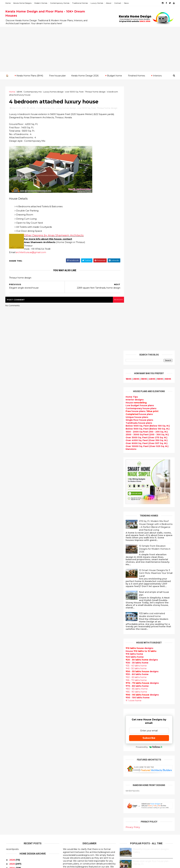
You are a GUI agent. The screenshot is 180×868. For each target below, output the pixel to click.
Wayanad (11, 761)
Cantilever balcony (74, 842)
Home (9, 3)
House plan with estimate (78, 761)
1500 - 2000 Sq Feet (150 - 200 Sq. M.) (146, 167)
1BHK (128, 115)
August (13, 660)
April (11, 676)
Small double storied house (79, 691)
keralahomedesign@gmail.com (140, 784)
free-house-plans (73, 680)
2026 (12, 596)
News (127, 3)
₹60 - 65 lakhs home (135, 413)
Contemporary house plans (140, 144)
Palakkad (11, 749)
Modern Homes (42, 3)
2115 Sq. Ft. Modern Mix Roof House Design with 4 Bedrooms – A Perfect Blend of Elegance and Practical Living (155, 261)
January (13, 688)
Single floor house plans (139, 156)
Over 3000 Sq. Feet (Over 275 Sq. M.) (146, 173)
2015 (12, 640)
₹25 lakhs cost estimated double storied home (151, 351)
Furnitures (69, 832)
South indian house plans (78, 712)
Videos (67, 747)
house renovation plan (76, 803)
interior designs (149, 705)
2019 (12, 624)
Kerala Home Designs (23, 3)
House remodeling (74, 811)
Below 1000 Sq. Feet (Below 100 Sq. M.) (147, 162)
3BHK (143, 115)
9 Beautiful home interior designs (150, 609)
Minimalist (69, 793)
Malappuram (13, 747)
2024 (12, 604)
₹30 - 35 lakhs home (136, 398)
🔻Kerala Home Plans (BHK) (28, 76)
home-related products (147, 707)
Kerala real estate (73, 846)
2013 (12, 697)
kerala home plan (73, 655)
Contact (118, 3)
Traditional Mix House (76, 818)
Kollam (10, 738)
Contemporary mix (33, 92)
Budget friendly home (76, 722)
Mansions (130, 185)
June (11, 668)
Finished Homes (136, 76)
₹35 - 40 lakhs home (135, 401)
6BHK (167, 115)
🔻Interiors (156, 76)
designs (134, 135)
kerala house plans (74, 821)
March (12, 680)
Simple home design (75, 775)
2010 (12, 709)
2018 (12, 628)
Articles (68, 733)
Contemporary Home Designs (80, 641)
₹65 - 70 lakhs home (135, 416)
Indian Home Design (75, 708)
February (14, 684)
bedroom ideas (72, 751)
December (15, 644)
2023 (12, 608)
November (14, 648)
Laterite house (72, 807)
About (109, 3)
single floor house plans (77, 740)
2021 (12, 616)
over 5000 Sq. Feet (75, 92)
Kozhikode (12, 744)
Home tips (69, 825)
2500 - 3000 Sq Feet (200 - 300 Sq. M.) (146, 170)
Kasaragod (12, 735)
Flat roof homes (72, 645)
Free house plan (57, 76)
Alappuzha (12, 723)
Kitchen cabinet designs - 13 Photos (152, 669)
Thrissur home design (96, 92)
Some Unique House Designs (148, 633)
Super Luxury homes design (79, 705)
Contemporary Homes (60, 3)
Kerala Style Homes (74, 687)
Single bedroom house (76, 853)
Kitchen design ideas (75, 772)
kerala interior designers (77, 800)
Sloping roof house (74, 648)
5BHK (159, 115)
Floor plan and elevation (77, 694)
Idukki (10, 729)
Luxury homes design (54, 92)
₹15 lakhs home (134, 390)
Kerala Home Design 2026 (85, 76)
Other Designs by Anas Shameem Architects (55, 239)
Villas (66, 676)
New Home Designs (74, 698)
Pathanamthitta (15, 752)
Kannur (10, 732)
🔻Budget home (113, 76)
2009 (12, 714)
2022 (12, 612)
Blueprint (69, 839)
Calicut (24, 744)
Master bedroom (73, 796)
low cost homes (72, 782)
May (11, 672)
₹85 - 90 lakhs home (136, 428)
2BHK (135, 115)
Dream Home (71, 814)
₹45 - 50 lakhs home (135, 404)
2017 (12, 632)
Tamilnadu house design (77, 754)
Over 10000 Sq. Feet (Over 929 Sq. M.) (146, 182)
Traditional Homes (81, 3)
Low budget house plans (139, 141)
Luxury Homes (98, 3)
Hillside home (71, 828)
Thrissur (11, 758)
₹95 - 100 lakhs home (137, 433)
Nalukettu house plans (76, 835)
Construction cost (74, 736)
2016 (12, 636)
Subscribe (148, 474)
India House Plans (73, 652)
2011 (12, 705)
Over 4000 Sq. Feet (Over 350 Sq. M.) (146, 176)
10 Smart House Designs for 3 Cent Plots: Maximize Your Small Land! (155, 309)
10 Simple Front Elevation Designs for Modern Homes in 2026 (154, 285)
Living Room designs (75, 726)
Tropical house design (76, 768)
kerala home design (74, 634)
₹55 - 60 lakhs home (136, 410)
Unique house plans (136, 153)
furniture (164, 705)
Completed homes (74, 719)
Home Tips (131, 133)
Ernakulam (12, 726)
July (11, 664)
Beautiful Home (72, 659)
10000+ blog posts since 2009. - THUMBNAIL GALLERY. (30, 864)
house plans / (141, 147)
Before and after (73, 849)
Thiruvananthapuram (18, 755)
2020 (12, 620)
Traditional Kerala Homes (77, 701)
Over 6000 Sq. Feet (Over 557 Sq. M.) (146, 179)
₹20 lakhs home (134, 393)
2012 (12, 701)
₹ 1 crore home (133, 436)
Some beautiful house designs (149, 621)
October (13, 652)
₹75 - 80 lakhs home (136, 422)
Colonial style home (74, 683)
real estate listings (147, 722)
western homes (72, 789)
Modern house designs (76, 638)
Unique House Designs (76, 729)
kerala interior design (75, 715)
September (15, 656)
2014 (12, 693)
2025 (12, 600)
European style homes (76, 786)
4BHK (20, 92)
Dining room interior (75, 765)
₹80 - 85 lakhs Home (136, 425)
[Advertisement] (90, 49)
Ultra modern (71, 744)
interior (67, 669)
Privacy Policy (132, 563)
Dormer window (72, 758)
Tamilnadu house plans (138, 159)
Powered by (148, 483)
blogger (112, 303)
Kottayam (12, 741)
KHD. (67, 864)
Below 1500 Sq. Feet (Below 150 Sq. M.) (147, 165)
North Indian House (74, 779)
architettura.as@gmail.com (32, 256)
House (135, 138)
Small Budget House (75, 666)
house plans (138, 150)
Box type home (72, 673)
